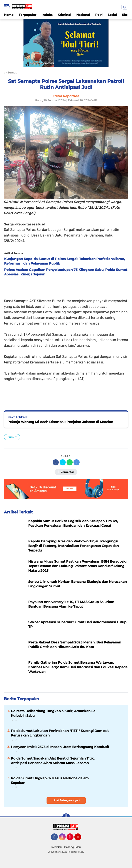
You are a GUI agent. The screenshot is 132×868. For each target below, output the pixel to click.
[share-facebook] (56, 462)
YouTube (81, 839)
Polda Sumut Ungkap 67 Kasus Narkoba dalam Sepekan (50, 780)
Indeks (47, 15)
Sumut (12, 437)
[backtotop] (66, 817)
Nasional (83, 15)
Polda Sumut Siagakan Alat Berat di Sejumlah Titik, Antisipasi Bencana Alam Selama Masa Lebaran (53, 761)
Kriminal (64, 15)
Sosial (112, 15)
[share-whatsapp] (70, 462)
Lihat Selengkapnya (66, 800)
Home (9, 15)
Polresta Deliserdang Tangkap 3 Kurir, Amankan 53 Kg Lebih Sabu (53, 713)
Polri (99, 15)
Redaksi (56, 847)
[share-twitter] (63, 462)
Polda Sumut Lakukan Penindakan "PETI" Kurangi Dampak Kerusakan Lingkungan (60, 733)
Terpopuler (28, 15)
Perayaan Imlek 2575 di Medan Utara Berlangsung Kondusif (60, 747)
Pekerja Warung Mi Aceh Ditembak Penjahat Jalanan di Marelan (60, 422)
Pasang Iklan (73, 847)
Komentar (66, 472)
